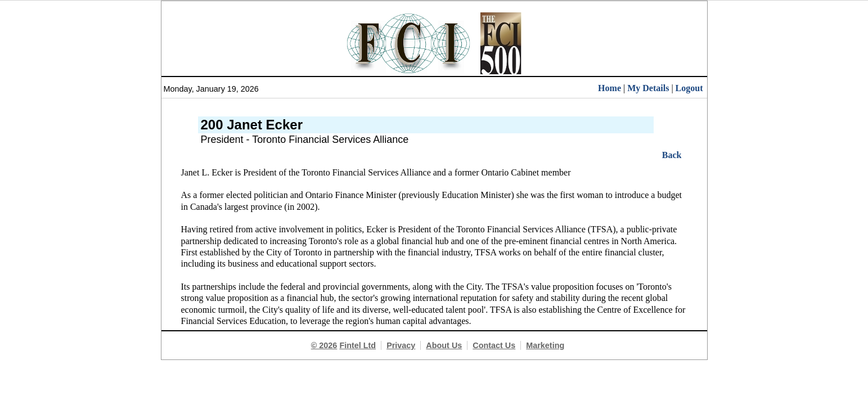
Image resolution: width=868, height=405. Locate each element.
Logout (689, 88)
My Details (648, 88)
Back (672, 155)
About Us (444, 345)
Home (610, 88)
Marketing (545, 345)
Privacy (401, 345)
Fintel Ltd (357, 345)
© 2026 (324, 345)
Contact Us (494, 345)
